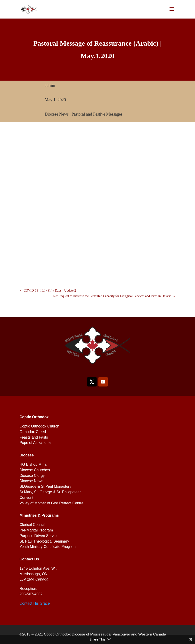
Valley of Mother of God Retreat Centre (51, 503)
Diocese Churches (35, 470)
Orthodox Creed (33, 432)
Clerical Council (32, 525)
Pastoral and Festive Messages (97, 114)
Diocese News (57, 114)
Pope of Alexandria (35, 443)
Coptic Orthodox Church (39, 426)
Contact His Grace (35, 603)
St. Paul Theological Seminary (44, 541)
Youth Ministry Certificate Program (47, 547)
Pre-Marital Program (36, 530)
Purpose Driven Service (39, 536)
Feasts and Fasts (34, 437)
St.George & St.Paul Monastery (45, 486)
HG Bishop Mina (33, 464)
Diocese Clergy (32, 476)
